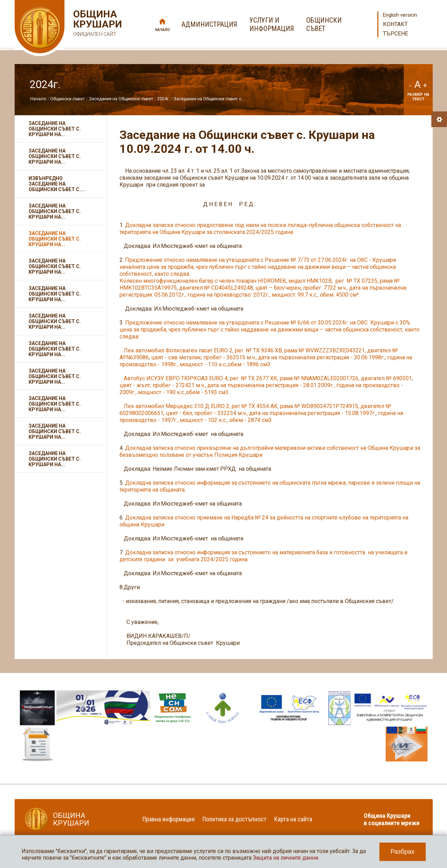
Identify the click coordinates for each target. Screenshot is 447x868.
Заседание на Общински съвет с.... (210, 99)
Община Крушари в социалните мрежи (392, 819)
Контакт (395, 24)
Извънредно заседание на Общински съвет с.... (57, 184)
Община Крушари (97, 24)
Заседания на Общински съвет (121, 99)
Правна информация (169, 819)
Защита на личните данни (286, 858)
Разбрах (403, 852)
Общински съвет (68, 99)
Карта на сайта (293, 819)
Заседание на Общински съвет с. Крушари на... (55, 129)
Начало (163, 30)
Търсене (395, 34)
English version (400, 15)
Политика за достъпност (234, 819)
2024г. (163, 99)
